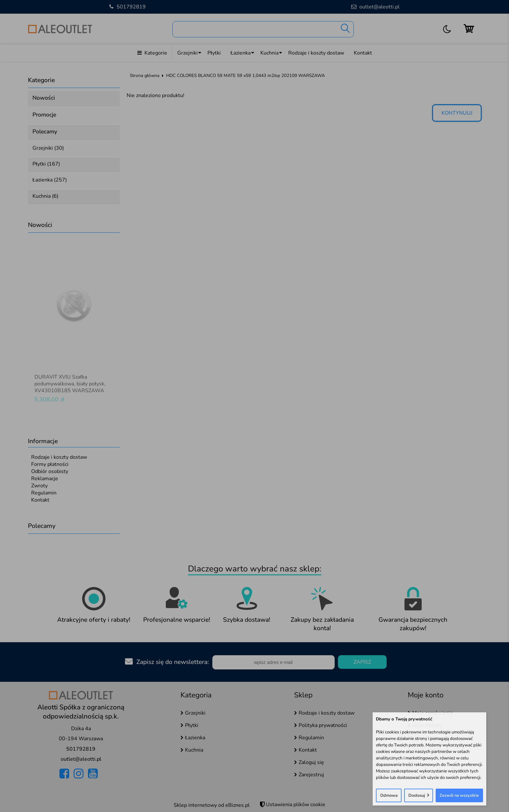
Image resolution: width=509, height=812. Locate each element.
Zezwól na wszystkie (459, 795)
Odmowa (389, 795)
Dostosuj (417, 795)
